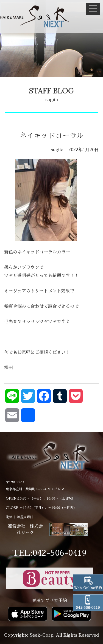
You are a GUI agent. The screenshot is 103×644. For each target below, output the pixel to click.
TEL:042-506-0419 (49, 553)
